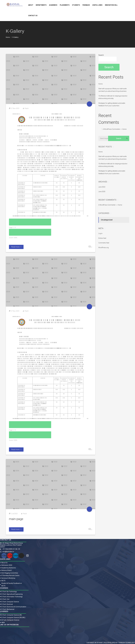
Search (101, 55)
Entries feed (102, 238)
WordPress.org (104, 248)
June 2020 (102, 192)
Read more (16, 247)
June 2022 (102, 187)
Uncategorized (107, 220)
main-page (16, 519)
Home (8, 37)
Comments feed (104, 243)
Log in (100, 233)
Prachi (27, 108)
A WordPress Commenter (111, 129)
